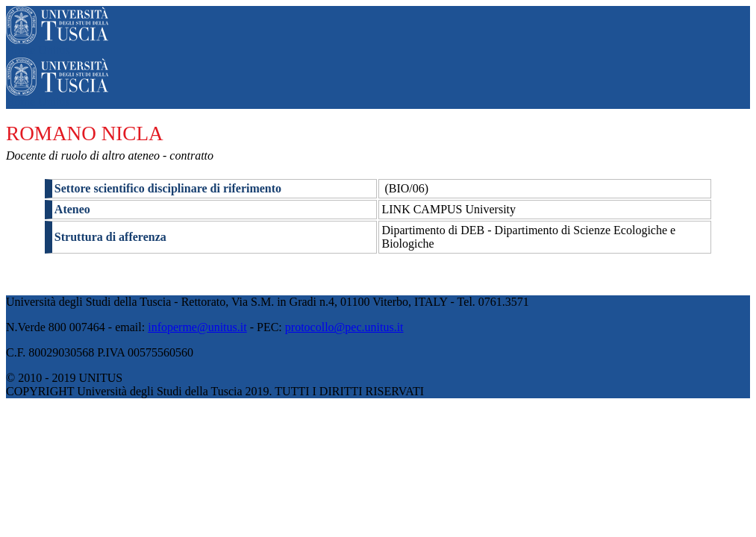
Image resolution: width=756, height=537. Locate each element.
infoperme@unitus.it (197, 327)
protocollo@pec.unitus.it (344, 327)
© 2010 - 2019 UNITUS (64, 378)
